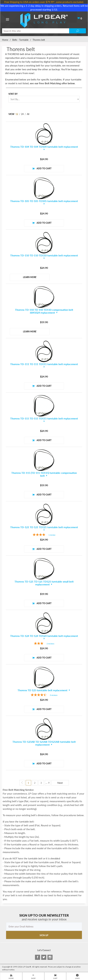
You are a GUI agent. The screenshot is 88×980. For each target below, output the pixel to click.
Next (60, 783)
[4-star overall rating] (44, 535)
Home (5, 40)
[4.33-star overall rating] (44, 695)
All (28, 114)
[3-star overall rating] (44, 644)
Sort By (13, 94)
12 (17, 114)
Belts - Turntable (20, 40)
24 (22, 114)
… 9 (48, 783)
